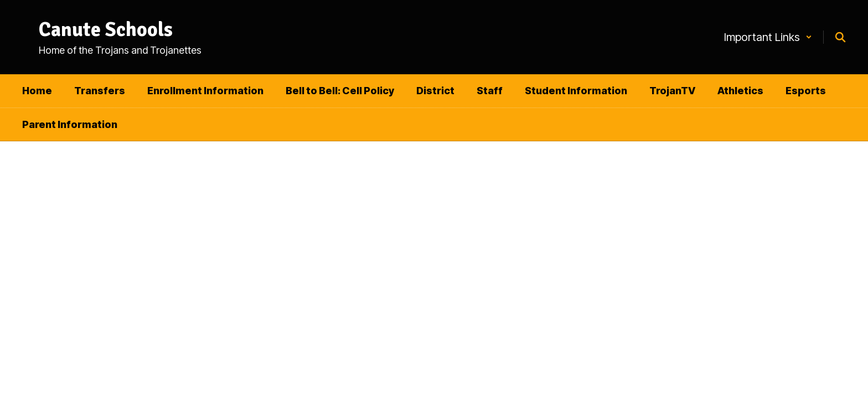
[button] (768, 37)
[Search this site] (840, 37)
